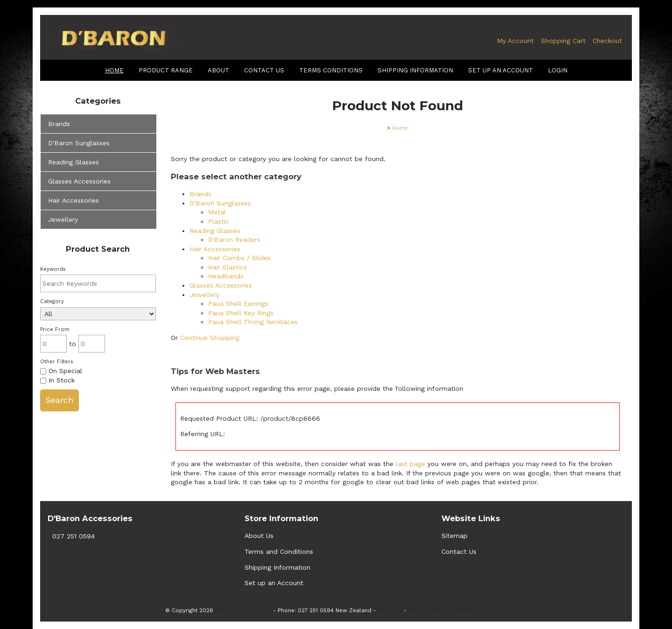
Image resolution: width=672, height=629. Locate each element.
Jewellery (63, 219)
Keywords (53, 269)
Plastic (219, 221)
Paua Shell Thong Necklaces (253, 322)
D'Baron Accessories (243, 610)
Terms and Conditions (279, 551)
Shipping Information (277, 567)
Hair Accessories (73, 200)
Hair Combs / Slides (239, 258)
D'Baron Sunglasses (79, 143)
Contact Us (264, 70)
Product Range (166, 70)
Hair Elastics (227, 267)
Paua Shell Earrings (238, 304)
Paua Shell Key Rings (241, 313)
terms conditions (331, 70)
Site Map (390, 610)
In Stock (57, 380)
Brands (59, 124)
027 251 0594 (73, 536)
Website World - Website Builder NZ (458, 610)
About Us (259, 536)
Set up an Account (500, 70)
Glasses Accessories (79, 181)
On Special (61, 371)
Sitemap (455, 536)
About (218, 70)
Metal (217, 212)
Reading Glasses (73, 162)
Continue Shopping (210, 338)
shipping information (415, 70)
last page (410, 464)
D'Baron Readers (234, 240)
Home (114, 70)
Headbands (226, 276)
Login (558, 70)
